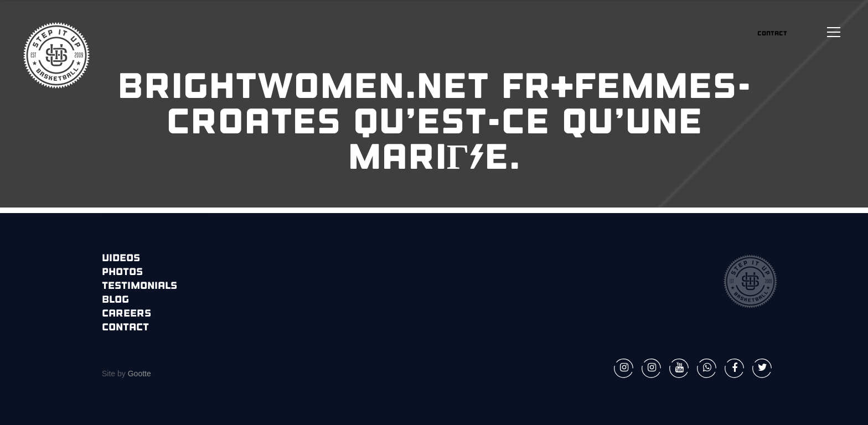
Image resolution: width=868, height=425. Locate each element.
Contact (125, 328)
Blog (115, 300)
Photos (122, 273)
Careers (126, 314)
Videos (121, 259)
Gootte (138, 374)
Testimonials (139, 286)
